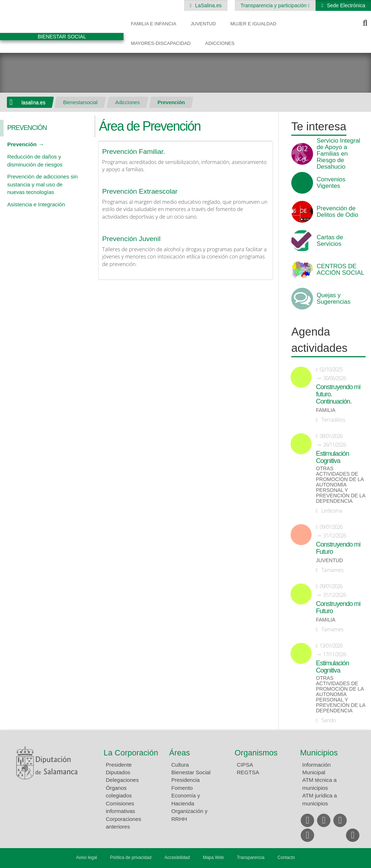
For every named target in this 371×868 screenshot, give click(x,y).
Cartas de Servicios (330, 241)
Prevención (171, 102)
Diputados (118, 772)
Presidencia (185, 780)
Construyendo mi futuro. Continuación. (338, 394)
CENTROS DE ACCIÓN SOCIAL (340, 270)
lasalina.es (33, 102)
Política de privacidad (131, 858)
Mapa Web (213, 858)
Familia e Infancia (153, 24)
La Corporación (131, 753)
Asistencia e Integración (36, 204)
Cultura (180, 765)
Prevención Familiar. (134, 151)
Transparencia (251, 858)
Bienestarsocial (80, 102)
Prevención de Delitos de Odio (337, 212)
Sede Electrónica (345, 5)
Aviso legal (87, 858)
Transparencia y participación (274, 5)
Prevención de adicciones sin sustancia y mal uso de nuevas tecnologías (42, 184)
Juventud (203, 24)
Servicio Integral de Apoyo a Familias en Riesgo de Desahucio (338, 154)
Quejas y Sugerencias (334, 299)
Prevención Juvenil (131, 239)
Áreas (180, 753)
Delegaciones (122, 780)
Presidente (119, 765)
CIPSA (245, 765)
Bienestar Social (191, 772)
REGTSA (248, 772)
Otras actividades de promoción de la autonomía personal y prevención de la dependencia (341, 485)
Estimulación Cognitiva (332, 457)
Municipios (319, 753)
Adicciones (220, 43)
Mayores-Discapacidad (161, 43)
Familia (326, 410)
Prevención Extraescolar (140, 191)
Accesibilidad (177, 858)
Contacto (286, 858)
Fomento (182, 788)
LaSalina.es (208, 5)
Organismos (256, 753)
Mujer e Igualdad (253, 24)
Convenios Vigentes (331, 183)
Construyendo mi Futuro (338, 548)
